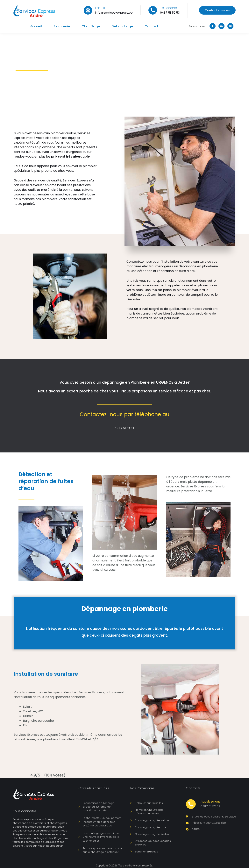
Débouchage (123, 26)
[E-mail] (88, 10)
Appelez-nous (211, 802)
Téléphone (169, 8)
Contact (153, 26)
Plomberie (61, 26)
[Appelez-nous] (191, 804)
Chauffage (91, 26)
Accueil (34, 26)
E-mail (100, 8)
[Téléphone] (153, 10)
